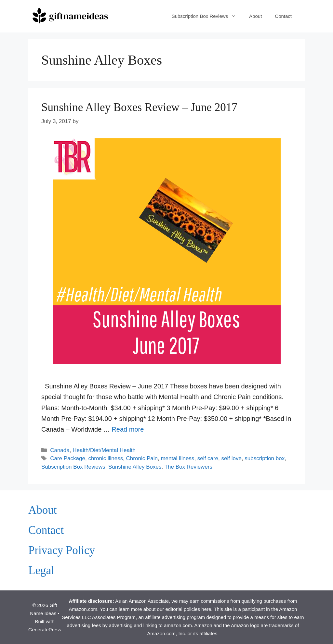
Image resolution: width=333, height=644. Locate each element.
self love (232, 458)
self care (208, 458)
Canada (60, 450)
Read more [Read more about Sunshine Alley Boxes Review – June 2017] (128, 429)
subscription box (265, 458)
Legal (41, 570)
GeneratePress (45, 630)
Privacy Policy (62, 550)
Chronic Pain (142, 458)
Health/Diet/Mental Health (104, 450)
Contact (283, 16)
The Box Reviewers (188, 467)
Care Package (68, 458)
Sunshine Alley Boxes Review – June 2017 (139, 107)
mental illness (177, 458)
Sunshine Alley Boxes (135, 467)
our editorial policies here (184, 609)
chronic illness (106, 458)
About (255, 16)
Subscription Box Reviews (207, 16)
